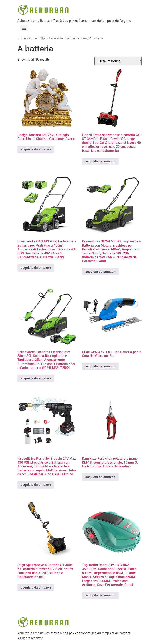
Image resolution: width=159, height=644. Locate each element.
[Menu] (24, 28)
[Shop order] (118, 61)
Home (22, 38)
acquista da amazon (36, 149)
